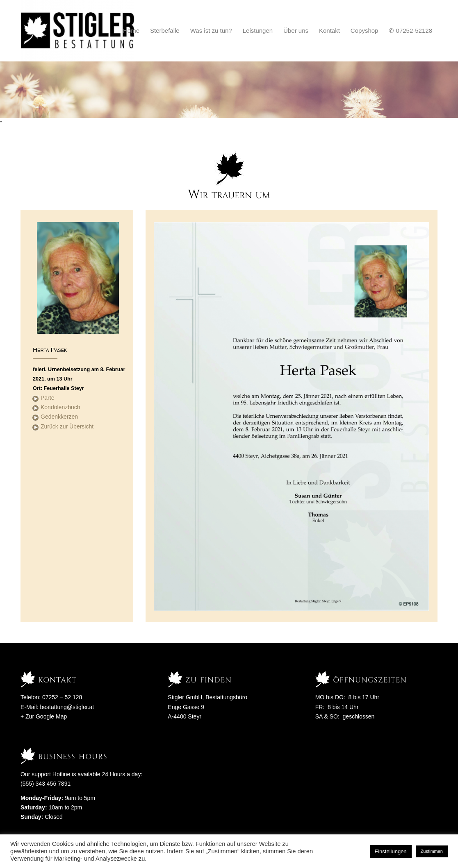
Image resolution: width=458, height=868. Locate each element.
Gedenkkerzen (59, 417)
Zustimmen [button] (432, 851)
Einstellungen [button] (391, 851)
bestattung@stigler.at (67, 707)
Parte (47, 398)
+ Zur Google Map (44, 716)
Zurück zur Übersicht (67, 426)
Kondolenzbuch (60, 407)
